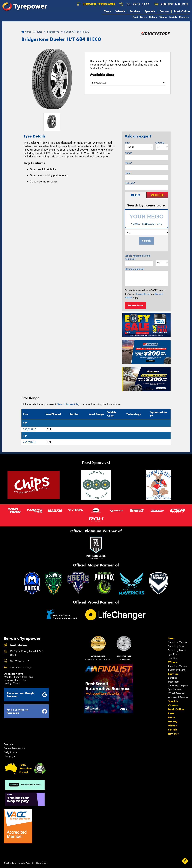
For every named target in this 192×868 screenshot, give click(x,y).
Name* (128, 153)
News (143, 17)
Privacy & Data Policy (21, 863)
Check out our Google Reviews (27, 695)
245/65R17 (30, 429)
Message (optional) (134, 269)
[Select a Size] (128, 83)
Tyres (107, 11)
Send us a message (21, 667)
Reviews (184, 17)
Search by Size (176, 646)
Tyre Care (173, 654)
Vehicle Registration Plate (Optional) (137, 257)
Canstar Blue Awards (14, 748)
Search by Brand (177, 650)
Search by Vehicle (177, 642)
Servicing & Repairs (178, 686)
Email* (128, 173)
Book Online (182, 11)
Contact (164, 11)
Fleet (135, 17)
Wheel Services (176, 693)
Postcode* (130, 183)
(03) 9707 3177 (137, 4)
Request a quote (171, 4)
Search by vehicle (68, 404)
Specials (150, 11)
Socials (173, 17)
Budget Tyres (10, 752)
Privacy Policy (143, 294)
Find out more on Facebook (27, 711)
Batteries (172, 678)
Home (26, 32)
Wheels (120, 11)
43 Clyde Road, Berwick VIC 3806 (26, 653)
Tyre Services (175, 689)
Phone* (128, 163)
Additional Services (178, 697)
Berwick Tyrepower (96, 4)
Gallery (153, 17)
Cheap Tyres (10, 756)
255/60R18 (30, 442)
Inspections (174, 682)
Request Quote (135, 305)
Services (135, 11)
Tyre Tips (173, 658)
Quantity (160, 143)
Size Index (9, 744)
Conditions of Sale (40, 863)
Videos (163, 17)
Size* (127, 143)
